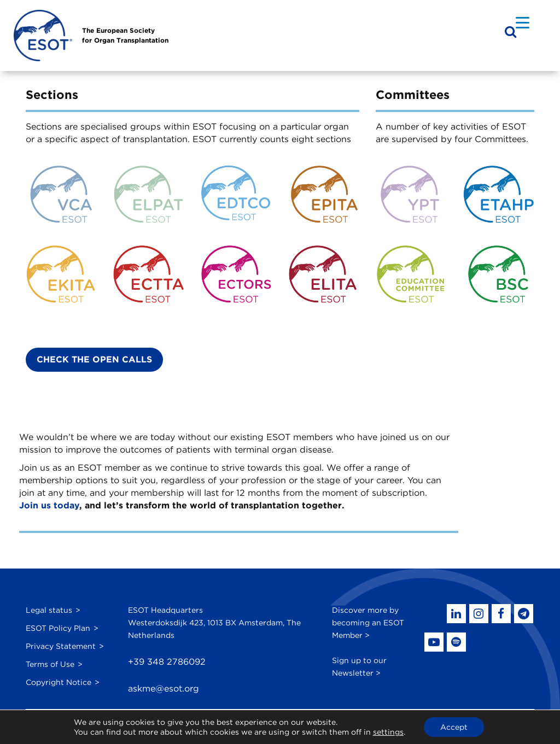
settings (388, 732)
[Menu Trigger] (523, 22)
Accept (454, 727)
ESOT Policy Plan (58, 628)
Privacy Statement (61, 646)
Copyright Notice (59, 682)
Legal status (49, 610)
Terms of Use (50, 664)
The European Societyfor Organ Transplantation (125, 35)
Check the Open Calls (94, 359)
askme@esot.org (164, 689)
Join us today (49, 505)
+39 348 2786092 (167, 662)
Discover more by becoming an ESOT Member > (368, 623)
